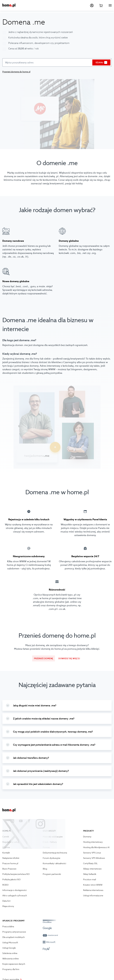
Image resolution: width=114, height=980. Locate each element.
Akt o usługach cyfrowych (15, 896)
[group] (57, 705)
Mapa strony (8, 906)
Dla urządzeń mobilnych (14, 937)
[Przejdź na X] (4, 821)
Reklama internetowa (93, 890)
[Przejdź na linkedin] (12, 821)
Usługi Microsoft (10, 943)
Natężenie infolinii (11, 858)
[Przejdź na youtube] (21, 821)
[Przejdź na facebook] (29, 821)
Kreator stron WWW (93, 885)
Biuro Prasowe (9, 869)
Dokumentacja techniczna (55, 853)
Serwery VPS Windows (94, 858)
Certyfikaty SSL (90, 863)
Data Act (6, 901)
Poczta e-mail (90, 879)
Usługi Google (9, 948)
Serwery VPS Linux (92, 853)
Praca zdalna (8, 926)
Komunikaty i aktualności (54, 863)
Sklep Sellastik (90, 874)
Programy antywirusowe (14, 932)
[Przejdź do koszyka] (101, 5)
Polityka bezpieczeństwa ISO (16, 874)
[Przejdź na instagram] (37, 821)
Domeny (87, 837)
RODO (5, 885)
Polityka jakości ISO (11, 879)
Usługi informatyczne (93, 896)
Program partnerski (52, 874)
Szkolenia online (10, 953)
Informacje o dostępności (14, 890)
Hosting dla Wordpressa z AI (96, 847)
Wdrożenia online (11, 959)
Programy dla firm (11, 969)
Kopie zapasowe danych (14, 964)
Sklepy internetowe (92, 869)
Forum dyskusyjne (52, 858)
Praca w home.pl (10, 863)
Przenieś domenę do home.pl (16, 72)
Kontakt (6, 853)
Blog (45, 869)
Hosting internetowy (93, 842)
